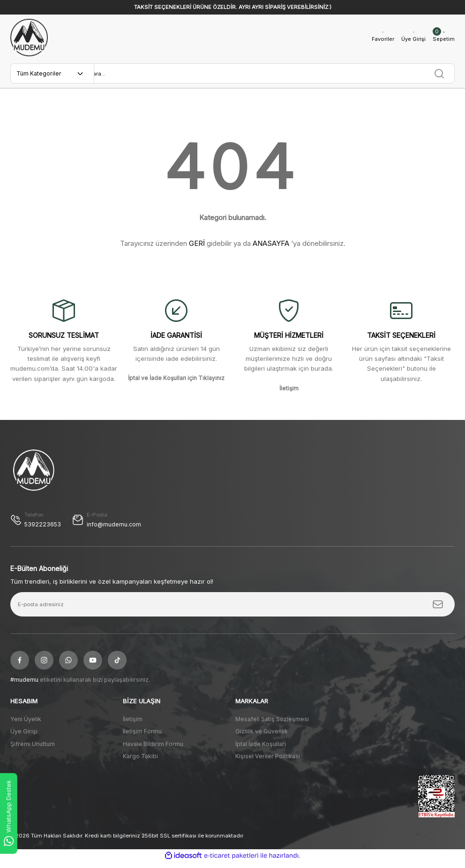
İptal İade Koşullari (261, 750)
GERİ (197, 248)
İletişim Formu (142, 737)
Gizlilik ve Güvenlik (262, 737)
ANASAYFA (271, 248)
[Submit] (438, 610)
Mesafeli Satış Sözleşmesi (272, 725)
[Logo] (29, 38)
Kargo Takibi (140, 762)
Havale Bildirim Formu (153, 750)
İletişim (133, 725)
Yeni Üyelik (26, 725)
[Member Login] (411, 38)
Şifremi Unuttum (33, 750)
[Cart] (443, 38)
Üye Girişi (24, 737)
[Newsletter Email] (232, 610)
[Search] (274, 76)
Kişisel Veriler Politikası (268, 762)
